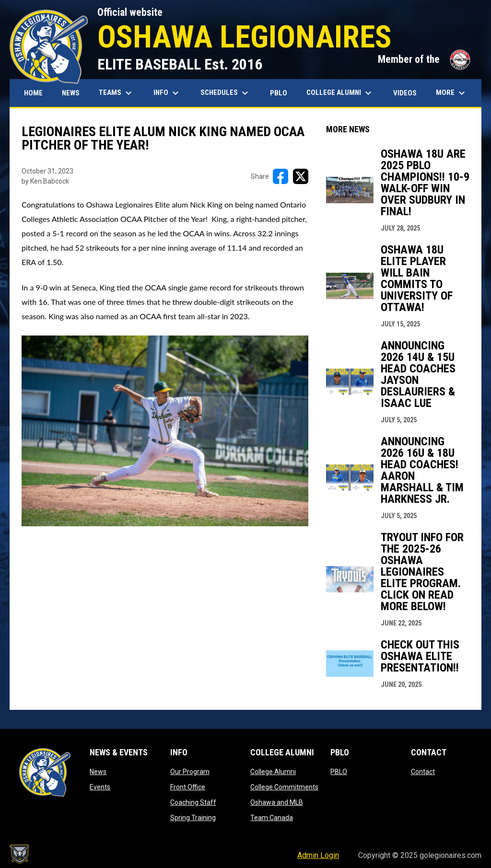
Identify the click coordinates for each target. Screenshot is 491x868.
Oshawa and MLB (277, 802)
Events (100, 787)
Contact (423, 772)
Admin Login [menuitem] (318, 855)
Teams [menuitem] (117, 93)
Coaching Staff (193, 802)
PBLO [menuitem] (282, 93)
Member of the (425, 59)
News (98, 772)
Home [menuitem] (33, 93)
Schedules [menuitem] (226, 93)
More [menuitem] (452, 93)
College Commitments (284, 787)
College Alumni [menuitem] (340, 93)
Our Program (190, 772)
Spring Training (193, 818)
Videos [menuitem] (405, 93)
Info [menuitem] (167, 93)
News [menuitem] (71, 93)
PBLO (339, 772)
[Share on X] (301, 176)
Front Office (188, 787)
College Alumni (273, 772)
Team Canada (272, 818)
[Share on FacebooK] (281, 176)
